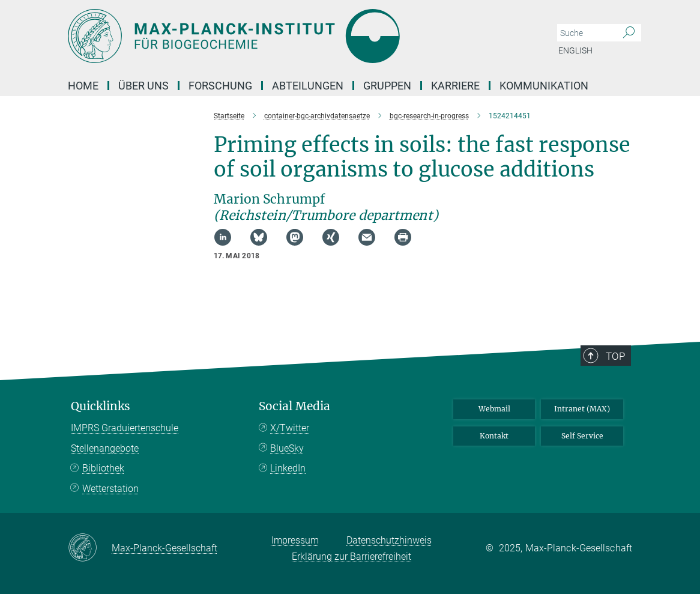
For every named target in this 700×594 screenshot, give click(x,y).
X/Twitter (290, 428)
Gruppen (387, 86)
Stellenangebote (105, 448)
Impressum (295, 540)
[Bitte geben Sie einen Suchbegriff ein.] (586, 33)
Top (615, 356)
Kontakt (494, 436)
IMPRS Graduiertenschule (125, 428)
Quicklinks (101, 406)
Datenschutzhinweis (389, 540)
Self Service (582, 436)
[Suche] (629, 33)
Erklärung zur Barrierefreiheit (352, 556)
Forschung (220, 86)
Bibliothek (103, 468)
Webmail (494, 409)
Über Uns (143, 86)
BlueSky (287, 448)
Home (83, 86)
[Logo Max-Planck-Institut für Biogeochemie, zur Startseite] (293, 36)
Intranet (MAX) (582, 409)
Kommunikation (544, 86)
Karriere (455, 86)
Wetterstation (110, 489)
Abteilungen (308, 86)
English (575, 50)
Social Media (294, 406)
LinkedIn (288, 468)
